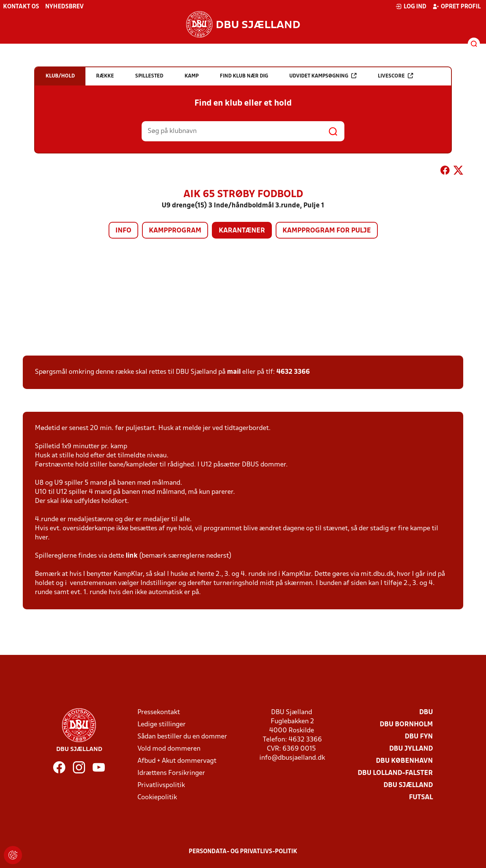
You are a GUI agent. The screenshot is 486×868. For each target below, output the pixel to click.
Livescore (395, 76)
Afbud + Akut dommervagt (177, 761)
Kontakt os (21, 7)
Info (123, 231)
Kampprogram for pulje (327, 231)
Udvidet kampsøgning (323, 76)
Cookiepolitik (157, 798)
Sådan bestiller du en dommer (182, 737)
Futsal (421, 798)
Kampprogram (175, 231)
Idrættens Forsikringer (171, 773)
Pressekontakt (159, 712)
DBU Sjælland (408, 785)
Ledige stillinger (162, 725)
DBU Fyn (419, 737)
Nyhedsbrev (64, 7)
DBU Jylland (411, 749)
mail (234, 372)
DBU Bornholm (406, 725)
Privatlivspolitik (161, 785)
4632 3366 (293, 372)
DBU (426, 712)
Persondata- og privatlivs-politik (243, 852)
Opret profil (457, 6)
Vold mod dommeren (169, 749)
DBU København (404, 761)
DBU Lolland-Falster (395, 773)
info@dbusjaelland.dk (292, 758)
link (132, 556)
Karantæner (242, 231)
